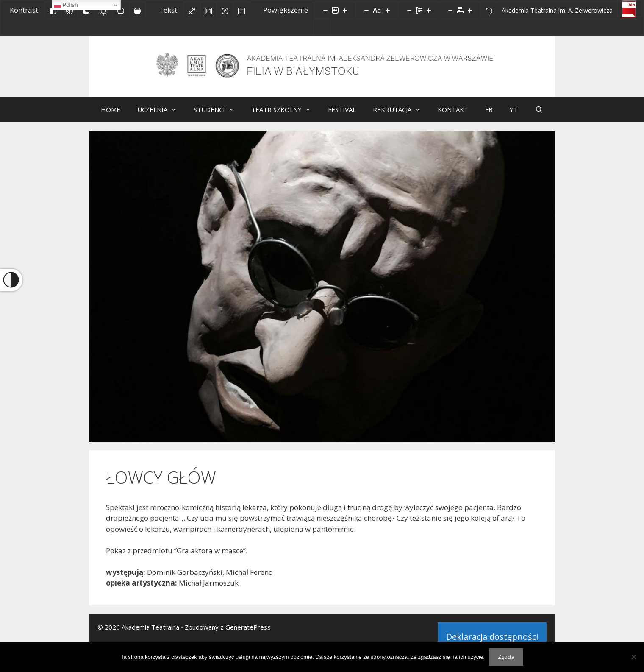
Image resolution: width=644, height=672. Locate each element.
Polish (66, 5)
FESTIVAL (342, 112)
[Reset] (489, 10)
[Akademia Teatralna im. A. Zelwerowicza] (557, 10)
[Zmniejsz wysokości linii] (409, 10)
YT (514, 112)
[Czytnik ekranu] (225, 10)
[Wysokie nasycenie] (137, 10)
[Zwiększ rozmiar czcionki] (388, 10)
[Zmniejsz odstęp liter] (450, 10)
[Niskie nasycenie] (121, 10)
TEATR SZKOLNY (285, 112)
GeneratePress (248, 630)
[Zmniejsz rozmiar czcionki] (366, 10)
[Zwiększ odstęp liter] (470, 10)
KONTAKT (453, 112)
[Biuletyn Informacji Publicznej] (629, 8)
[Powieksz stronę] (345, 10)
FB (489, 112)
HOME (111, 112)
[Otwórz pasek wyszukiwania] (539, 112)
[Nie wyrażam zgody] (633, 657)
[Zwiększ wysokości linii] (429, 10)
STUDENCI (218, 112)
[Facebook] (322, 28)
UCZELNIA (161, 112)
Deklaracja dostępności (492, 640)
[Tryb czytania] (241, 10)
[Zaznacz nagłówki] (208, 10)
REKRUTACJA (401, 112)
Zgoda (506, 657)
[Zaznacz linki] (192, 10)
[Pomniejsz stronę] (325, 10)
